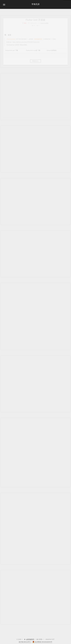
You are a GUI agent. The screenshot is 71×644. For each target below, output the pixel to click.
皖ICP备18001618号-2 (25, 641)
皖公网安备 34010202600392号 (42, 641)
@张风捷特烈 (30, 638)
